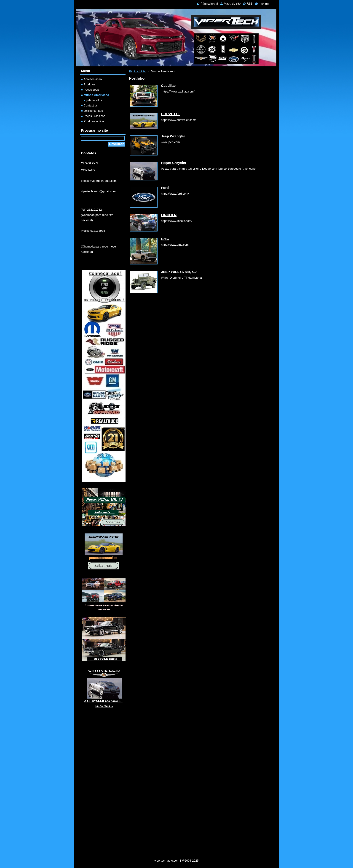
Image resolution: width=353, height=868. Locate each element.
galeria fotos (94, 100)
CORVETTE (170, 114)
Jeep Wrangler (173, 136)
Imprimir (264, 4)
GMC (165, 239)
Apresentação (93, 79)
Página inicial (138, 71)
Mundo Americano (96, 95)
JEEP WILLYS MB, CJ (179, 272)
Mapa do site (232, 4)
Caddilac (168, 86)
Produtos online (94, 121)
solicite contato (93, 111)
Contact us (91, 105)
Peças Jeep (91, 90)
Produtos (90, 84)
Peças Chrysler (174, 163)
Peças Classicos (94, 116)
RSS (250, 4)
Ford (165, 188)
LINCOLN (169, 215)
